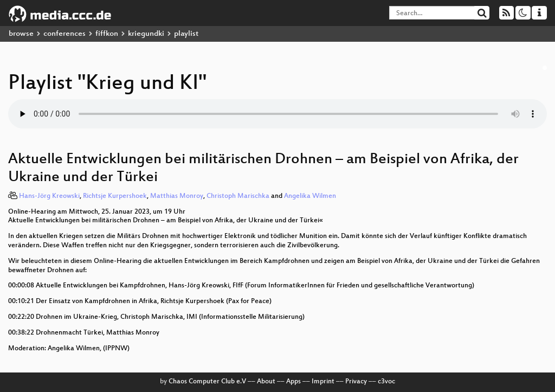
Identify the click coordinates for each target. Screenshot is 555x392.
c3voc (386, 382)
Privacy (356, 382)
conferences (64, 34)
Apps (293, 382)
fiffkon (107, 34)
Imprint (323, 382)
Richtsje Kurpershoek (115, 196)
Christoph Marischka (238, 196)
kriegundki (146, 34)
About (266, 382)
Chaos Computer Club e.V (207, 382)
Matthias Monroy (177, 196)
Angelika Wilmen (310, 196)
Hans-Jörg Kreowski (49, 196)
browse (21, 34)
